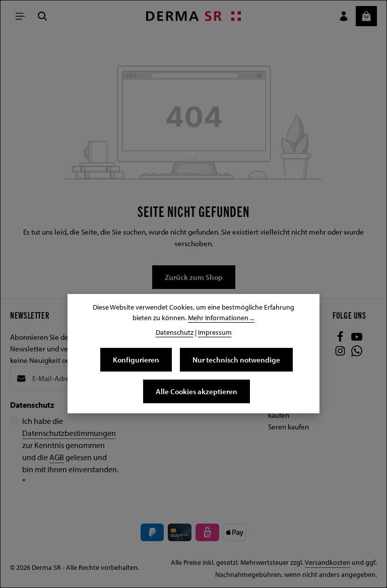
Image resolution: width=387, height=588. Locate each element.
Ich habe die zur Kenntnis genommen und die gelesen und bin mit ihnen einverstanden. (70, 451)
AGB (57, 457)
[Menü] (20, 16)
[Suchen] (42, 16)
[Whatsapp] (357, 353)
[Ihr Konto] (344, 16)
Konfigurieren (136, 359)
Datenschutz (175, 332)
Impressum (215, 332)
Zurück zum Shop (194, 277)
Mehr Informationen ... (221, 318)
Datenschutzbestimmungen (69, 433)
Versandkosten (328, 562)
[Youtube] (357, 339)
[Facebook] (341, 339)
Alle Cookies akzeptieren (197, 391)
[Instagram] (341, 353)
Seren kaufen (288, 426)
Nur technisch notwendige (236, 359)
